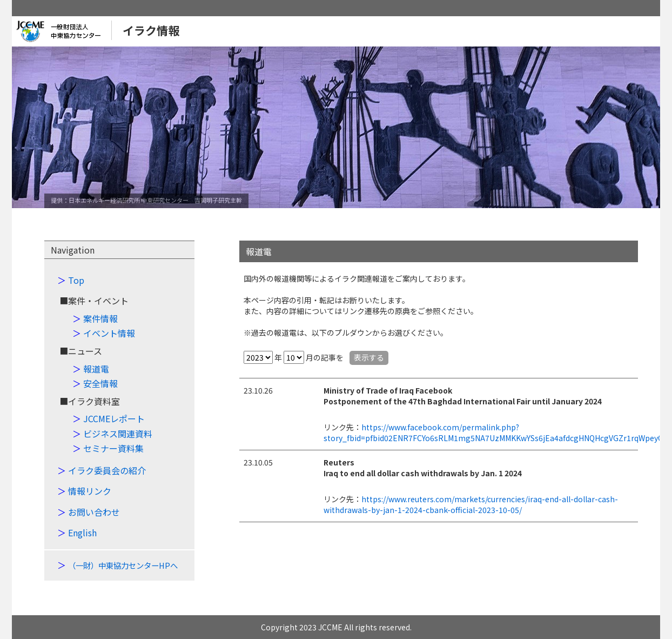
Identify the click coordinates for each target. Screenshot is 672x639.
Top (76, 280)
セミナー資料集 (113, 448)
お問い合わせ (94, 512)
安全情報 (100, 383)
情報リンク (90, 491)
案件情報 (100, 318)
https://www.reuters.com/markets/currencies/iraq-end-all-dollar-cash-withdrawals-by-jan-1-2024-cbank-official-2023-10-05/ (471, 504)
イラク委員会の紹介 (107, 470)
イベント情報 (109, 333)
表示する (369, 357)
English (82, 532)
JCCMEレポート (114, 418)
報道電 (96, 369)
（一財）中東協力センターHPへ (123, 565)
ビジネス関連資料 (118, 434)
